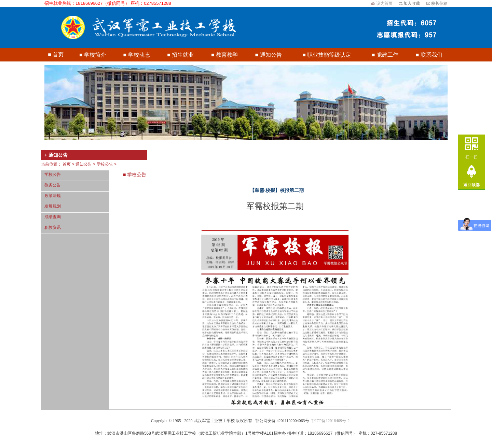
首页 (58, 54)
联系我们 (432, 55)
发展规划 (53, 206)
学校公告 (105, 164)
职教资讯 (53, 227)
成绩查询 (53, 217)
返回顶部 (471, 185)
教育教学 (227, 55)
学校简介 (95, 55)
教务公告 (53, 185)
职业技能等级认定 (329, 55)
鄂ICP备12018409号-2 (331, 421)
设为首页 (384, 3)
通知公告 (271, 55)
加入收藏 (412, 3)
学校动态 (139, 55)
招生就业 (183, 55)
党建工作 (387, 55)
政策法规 (53, 196)
